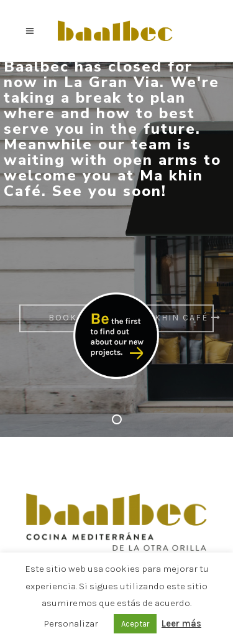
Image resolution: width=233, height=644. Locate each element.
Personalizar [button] (71, 623)
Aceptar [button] (135, 624)
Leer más (181, 623)
